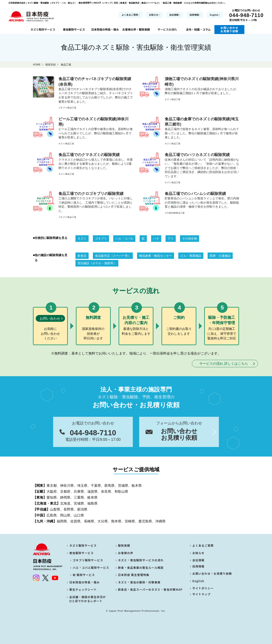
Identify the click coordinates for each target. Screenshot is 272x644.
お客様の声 (124, 553)
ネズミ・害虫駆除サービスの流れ (140, 560)
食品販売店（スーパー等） (113, 256)
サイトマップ (200, 597)
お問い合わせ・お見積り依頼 (211, 575)
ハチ (156, 238)
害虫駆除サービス (80, 553)
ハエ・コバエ (124, 238)
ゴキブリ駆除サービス (87, 560)
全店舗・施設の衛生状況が (86, 599)
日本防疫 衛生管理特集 (132, 575)
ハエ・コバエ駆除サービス (90, 568)
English (215, 15)
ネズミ (168, 99)
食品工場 (72, 108)
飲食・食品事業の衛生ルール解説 (140, 568)
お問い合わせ (50, 318)
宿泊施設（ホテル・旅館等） (97, 263)
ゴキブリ (63, 108)
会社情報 (175, 15)
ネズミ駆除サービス (82, 545)
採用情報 (195, 15)
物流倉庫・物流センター (156, 256)
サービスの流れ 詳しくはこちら (224, 364)
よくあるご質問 (131, 15)
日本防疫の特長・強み (83, 582)
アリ (171, 238)
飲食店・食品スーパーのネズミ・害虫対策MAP (149, 589)
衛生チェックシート (82, 589)
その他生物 (170, 213)
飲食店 (82, 256)
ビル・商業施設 (191, 256)
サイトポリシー (202, 589)
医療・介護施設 (220, 256)
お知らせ (154, 15)
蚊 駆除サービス (83, 575)
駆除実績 (123, 545)
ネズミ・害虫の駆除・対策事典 (138, 582)
